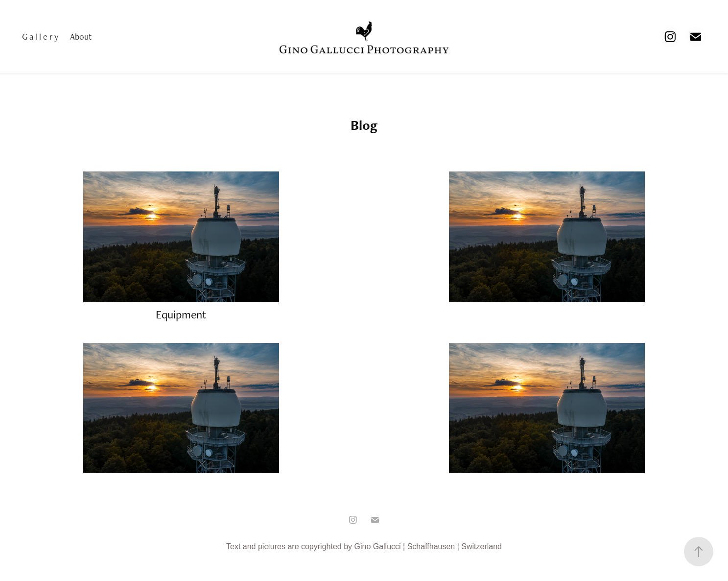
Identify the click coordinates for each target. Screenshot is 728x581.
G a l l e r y (40, 36)
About (81, 36)
